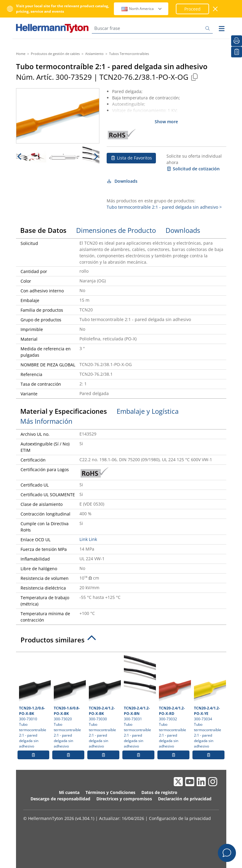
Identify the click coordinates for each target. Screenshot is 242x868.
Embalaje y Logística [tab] (148, 411)
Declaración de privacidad (185, 799)
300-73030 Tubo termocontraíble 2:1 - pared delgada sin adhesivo (104, 702)
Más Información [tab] (46, 421)
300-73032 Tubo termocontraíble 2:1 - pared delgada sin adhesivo (174, 702)
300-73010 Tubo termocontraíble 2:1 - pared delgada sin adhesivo (34, 702)
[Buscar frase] (152, 28)
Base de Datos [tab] (43, 230)
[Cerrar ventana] (216, 9)
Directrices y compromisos (124, 799)
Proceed (192, 9)
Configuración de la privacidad (180, 818)
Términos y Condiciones (110, 792)
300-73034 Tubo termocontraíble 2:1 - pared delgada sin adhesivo (209, 702)
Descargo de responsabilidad (60, 799)
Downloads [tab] (183, 230)
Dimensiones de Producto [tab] (116, 230)
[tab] (121, 641)
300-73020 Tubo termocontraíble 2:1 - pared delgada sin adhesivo (69, 702)
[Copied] (195, 77)
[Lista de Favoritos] (237, 52)
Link (84, 539)
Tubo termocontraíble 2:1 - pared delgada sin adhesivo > (164, 207)
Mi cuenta (69, 792)
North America (142, 9)
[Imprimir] (237, 41)
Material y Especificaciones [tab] (64, 411)
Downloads (122, 181)
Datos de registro (159, 792)
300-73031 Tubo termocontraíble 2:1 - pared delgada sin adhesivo (139, 702)
